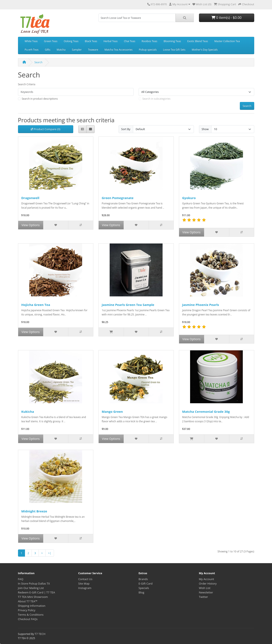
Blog (142, 592)
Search (39, 62)
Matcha (61, 50)
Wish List (205, 588)
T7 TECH (40, 634)
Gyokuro (189, 198)
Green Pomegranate (118, 198)
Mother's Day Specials (205, 50)
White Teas (31, 41)
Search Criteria (27, 84)
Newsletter (206, 592)
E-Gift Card (146, 583)
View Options (31, 225)
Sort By (126, 129)
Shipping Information (32, 606)
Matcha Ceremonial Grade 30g (206, 411)
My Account (207, 579)
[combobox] (137, 18)
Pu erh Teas (32, 50)
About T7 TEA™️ (28, 601)
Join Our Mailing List (31, 588)
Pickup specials (148, 50)
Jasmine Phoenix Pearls (201, 305)
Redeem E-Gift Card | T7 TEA (37, 592)
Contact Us (85, 579)
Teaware (93, 50)
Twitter (204, 597)
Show (205, 129)
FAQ (21, 579)
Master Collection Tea (227, 41)
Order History (208, 583)
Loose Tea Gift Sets (174, 50)
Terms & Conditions (31, 615)
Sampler (77, 50)
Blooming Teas (172, 41)
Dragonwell (30, 198)
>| (50, 553)
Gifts (48, 50)
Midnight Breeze (34, 511)
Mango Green (112, 411)
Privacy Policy (27, 610)
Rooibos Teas (149, 41)
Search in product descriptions (40, 99)
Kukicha (28, 411)
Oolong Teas (71, 41)
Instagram (85, 588)
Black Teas (91, 41)
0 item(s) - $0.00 (226, 18)
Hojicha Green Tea (36, 305)
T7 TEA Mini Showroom (33, 597)
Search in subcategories (157, 99)
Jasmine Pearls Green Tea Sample (128, 305)
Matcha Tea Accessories (118, 50)
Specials (144, 588)
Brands (143, 579)
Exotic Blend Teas (198, 41)
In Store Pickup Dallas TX (34, 583)
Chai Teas (129, 41)
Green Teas (51, 41)
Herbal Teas (110, 41)
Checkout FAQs (28, 619)
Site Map (84, 583)
